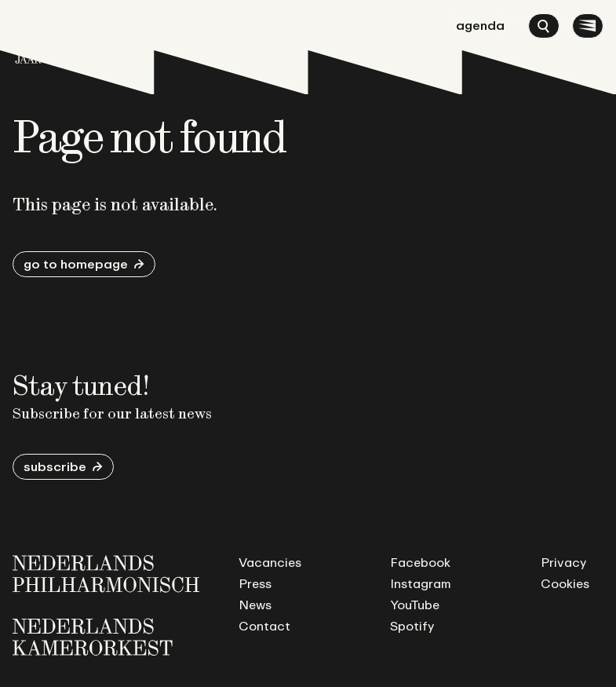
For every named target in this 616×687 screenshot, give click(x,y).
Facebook (420, 562)
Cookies (565, 583)
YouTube (415, 605)
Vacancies (270, 562)
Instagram (421, 583)
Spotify (412, 626)
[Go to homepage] (28, 38)
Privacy (563, 562)
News (255, 605)
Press (255, 583)
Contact (264, 626)
